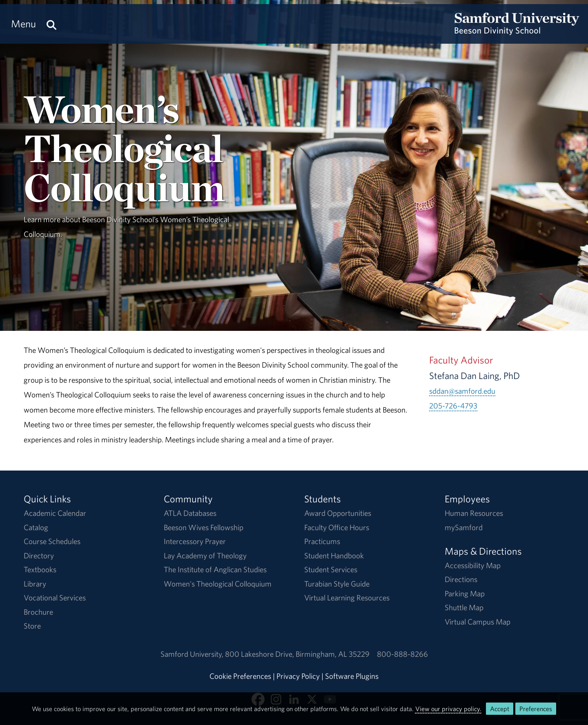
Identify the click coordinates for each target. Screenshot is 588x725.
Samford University (193, 654)
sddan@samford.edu (462, 391)
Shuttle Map (464, 607)
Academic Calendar (55, 513)
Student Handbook (334, 555)
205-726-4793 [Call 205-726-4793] (453, 406)
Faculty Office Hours (337, 527)
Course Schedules (52, 541)
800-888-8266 (402, 654)
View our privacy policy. (448, 709)
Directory (39, 555)
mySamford (464, 527)
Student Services (331, 569)
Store (32, 626)
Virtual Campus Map (478, 622)
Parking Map (465, 593)
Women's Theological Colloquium (218, 584)
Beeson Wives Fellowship (204, 527)
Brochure (38, 612)
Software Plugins (352, 676)
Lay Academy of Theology (205, 555)
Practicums (322, 541)
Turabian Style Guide (337, 584)
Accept (500, 709)
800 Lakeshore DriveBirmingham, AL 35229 (297, 654)
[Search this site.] (51, 24)
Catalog (36, 527)
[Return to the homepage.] (517, 31)
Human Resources (474, 513)
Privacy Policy (298, 676)
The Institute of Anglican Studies (215, 569)
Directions (461, 579)
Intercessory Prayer (195, 541)
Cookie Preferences (240, 676)
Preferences (536, 709)
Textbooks (40, 569)
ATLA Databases (190, 513)
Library (35, 584)
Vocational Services (55, 598)
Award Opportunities (338, 513)
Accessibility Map (473, 565)
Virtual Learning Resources (347, 598)
